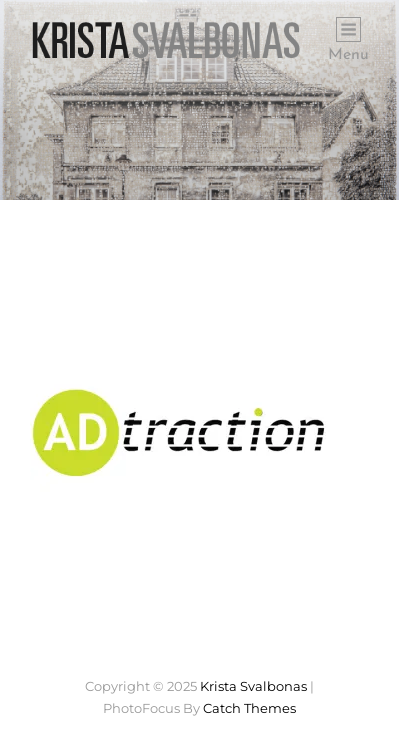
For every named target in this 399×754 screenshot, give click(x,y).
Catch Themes (249, 708)
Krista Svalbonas (253, 686)
